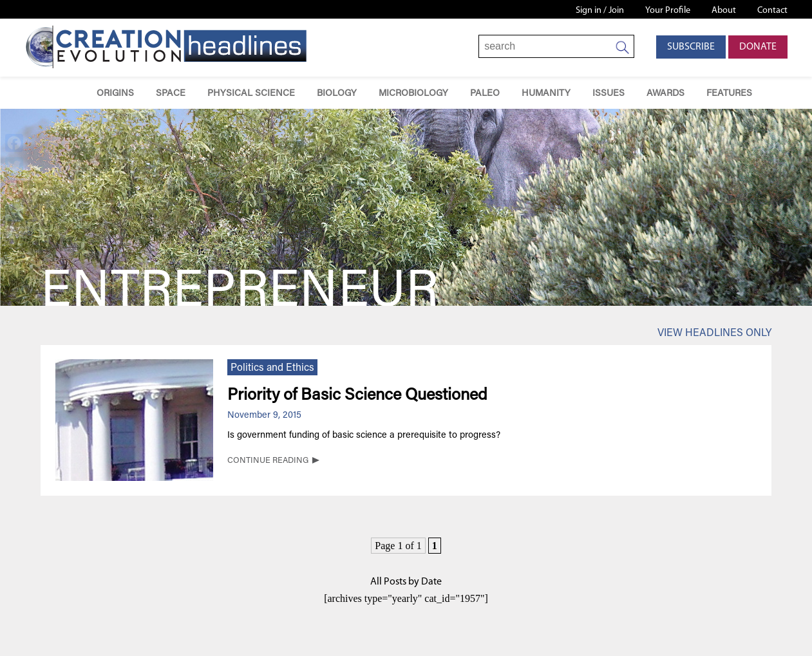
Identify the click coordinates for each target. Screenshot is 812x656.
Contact (772, 11)
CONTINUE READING (268, 461)
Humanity (546, 94)
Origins (115, 94)
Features (729, 94)
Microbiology (413, 94)
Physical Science (251, 94)
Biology (337, 94)
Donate (758, 47)
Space (171, 94)
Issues (609, 94)
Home (67, 93)
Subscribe (691, 47)
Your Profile (668, 11)
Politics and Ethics (272, 368)
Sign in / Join (600, 11)
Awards (666, 94)
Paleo (485, 94)
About (724, 11)
